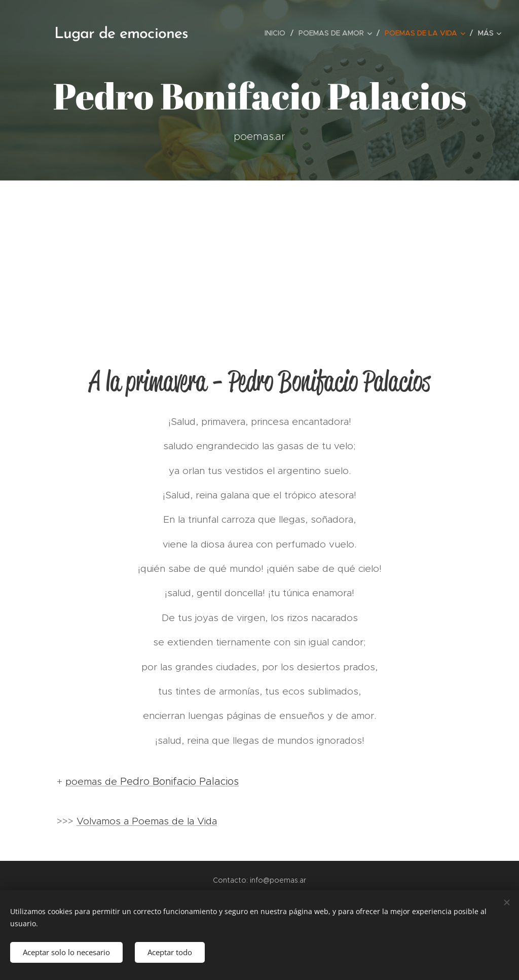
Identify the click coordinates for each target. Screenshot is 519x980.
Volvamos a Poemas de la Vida (147, 821)
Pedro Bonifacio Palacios (179, 781)
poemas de (93, 782)
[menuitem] (278, 33)
